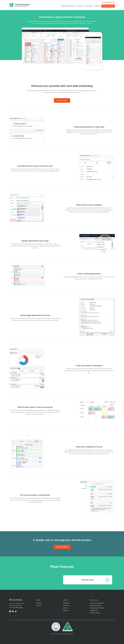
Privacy (67, 634)
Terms (72, 634)
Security (39, 606)
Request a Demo (62, 547)
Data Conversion (96, 606)
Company (66, 603)
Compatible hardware (97, 608)
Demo (65, 608)
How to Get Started (97, 603)
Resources (89, 6)
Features (80, 6)
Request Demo (62, 100)
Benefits (39, 603)
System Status (95, 613)
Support (97, 6)
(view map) (19, 608)
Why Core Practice (68, 6)
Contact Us (94, 610)
